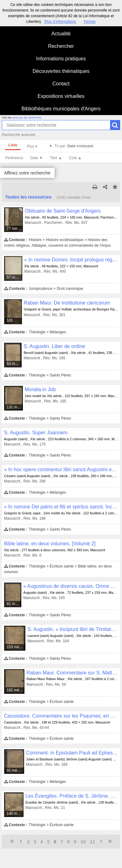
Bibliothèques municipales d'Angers (61, 109)
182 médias (16, 690)
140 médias (15, 814)
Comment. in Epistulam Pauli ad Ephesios (72, 753)
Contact (61, 84)
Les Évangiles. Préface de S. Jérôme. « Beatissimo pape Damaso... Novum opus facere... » (72, 796)
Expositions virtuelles (61, 96)
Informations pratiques (61, 59)
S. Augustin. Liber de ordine (54, 346)
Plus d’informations (60, 22)
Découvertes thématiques (61, 71)
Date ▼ (37, 158)
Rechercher (61, 46)
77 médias (15, 229)
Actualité (61, 34)
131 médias (15, 407)
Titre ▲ (56, 158)
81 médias (14, 604)
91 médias (15, 770)
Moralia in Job (40, 389)
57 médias (15, 277)
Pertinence (14, 158)
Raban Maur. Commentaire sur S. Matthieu (72, 673)
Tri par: (74, 146)
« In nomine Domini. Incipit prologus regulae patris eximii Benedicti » (71, 260)
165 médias (14, 320)
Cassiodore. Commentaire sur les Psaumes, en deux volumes (61, 716)
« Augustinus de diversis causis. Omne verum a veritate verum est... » (71, 586)
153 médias (16, 647)
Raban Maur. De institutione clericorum (67, 303)
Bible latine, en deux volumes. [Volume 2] (50, 544)
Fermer (90, 22)
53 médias (14, 364)
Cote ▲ (75, 158)
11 (92, 842)
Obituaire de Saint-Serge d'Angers (63, 211)
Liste (13, 145)
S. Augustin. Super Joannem (36, 433)
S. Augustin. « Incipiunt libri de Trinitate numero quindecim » (73, 629)
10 (83, 842)
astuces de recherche (27, 117)
